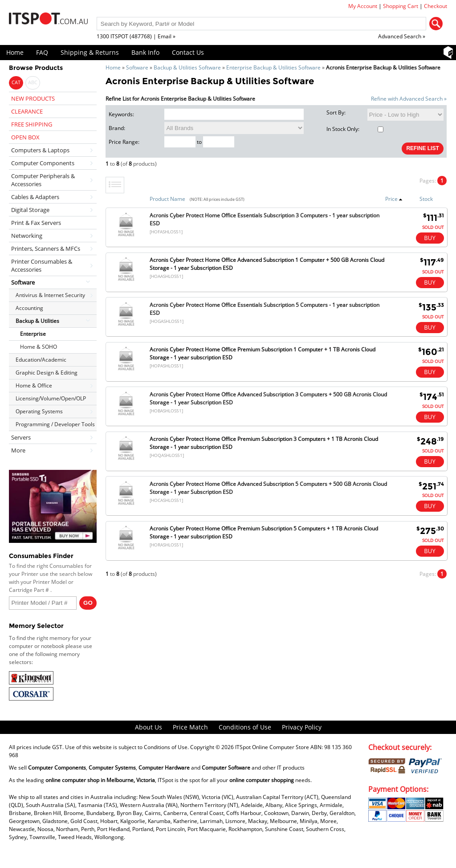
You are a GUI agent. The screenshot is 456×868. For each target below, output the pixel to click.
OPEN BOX (25, 137)
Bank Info (145, 52)
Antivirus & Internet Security (50, 295)
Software (137, 67)
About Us (149, 727)
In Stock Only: (355, 129)
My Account (363, 6)
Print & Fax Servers (36, 223)
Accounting (29, 308)
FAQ (42, 52)
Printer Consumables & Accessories (42, 265)
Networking (27, 236)
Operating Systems (39, 411)
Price (394, 199)
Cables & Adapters (35, 197)
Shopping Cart (401, 6)
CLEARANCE (27, 111)
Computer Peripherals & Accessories (43, 180)
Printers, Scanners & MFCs (46, 249)
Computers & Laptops (40, 150)
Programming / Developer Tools (55, 424)
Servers (21, 437)
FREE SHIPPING (32, 124)
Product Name (167, 199)
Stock (426, 199)
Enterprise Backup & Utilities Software (273, 67)
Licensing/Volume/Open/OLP (51, 398)
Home (15, 52)
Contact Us (188, 52)
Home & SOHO (39, 347)
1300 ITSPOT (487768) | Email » (136, 36)
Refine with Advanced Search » (409, 99)
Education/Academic (41, 360)
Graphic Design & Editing (47, 373)
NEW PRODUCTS (33, 98)
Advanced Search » (402, 36)
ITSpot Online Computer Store (272, 747)
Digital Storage (30, 210)
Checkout (436, 6)
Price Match (190, 727)
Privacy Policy (302, 727)
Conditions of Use (245, 727)
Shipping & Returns (90, 52)
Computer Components (43, 163)
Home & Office (34, 385)
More (18, 450)
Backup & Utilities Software (187, 67)
